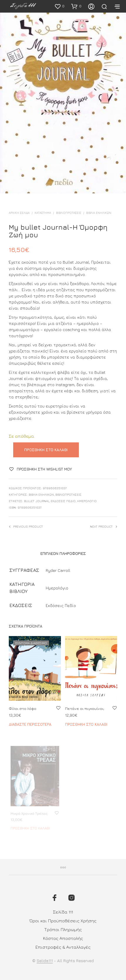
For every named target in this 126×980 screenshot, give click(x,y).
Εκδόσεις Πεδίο (63, 501)
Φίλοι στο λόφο (23, 708)
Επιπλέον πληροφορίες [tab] (63, 553)
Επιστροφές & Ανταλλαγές (63, 947)
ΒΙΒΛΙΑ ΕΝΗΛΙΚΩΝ (99, 213)
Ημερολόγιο (87, 501)
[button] (59, 6)
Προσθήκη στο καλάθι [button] (87, 722)
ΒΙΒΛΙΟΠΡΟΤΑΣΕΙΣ (69, 213)
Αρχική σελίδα (19, 213)
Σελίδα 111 (63, 912)
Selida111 (45, 961)
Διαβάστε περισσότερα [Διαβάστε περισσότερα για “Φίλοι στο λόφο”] (30, 724)
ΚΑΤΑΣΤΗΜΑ (43, 213)
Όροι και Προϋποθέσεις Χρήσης (63, 921)
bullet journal (37, 501)
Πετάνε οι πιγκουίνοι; (85, 707)
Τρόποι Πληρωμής (63, 929)
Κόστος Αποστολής (63, 938)
